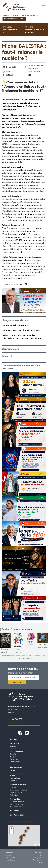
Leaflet (37, 845)
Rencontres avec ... (18, 804)
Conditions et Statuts (19, 790)
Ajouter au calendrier (15, 284)
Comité (13, 754)
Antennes (14, 759)
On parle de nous (17, 802)
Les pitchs (14, 781)
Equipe (13, 757)
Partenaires (15, 762)
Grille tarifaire (16, 792)
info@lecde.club (16, 722)
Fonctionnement (17, 751)
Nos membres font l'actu (20, 807)
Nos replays (15, 778)
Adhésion (14, 795)
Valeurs (13, 746)
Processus (14, 787)
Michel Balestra (15, 99)
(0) (22, 19)
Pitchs (13, 775)
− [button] (12, 832)
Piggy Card (30, 640)
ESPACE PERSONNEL (11, 19)
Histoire (13, 749)
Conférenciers (16, 773)
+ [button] (12, 829)
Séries (12, 770)
